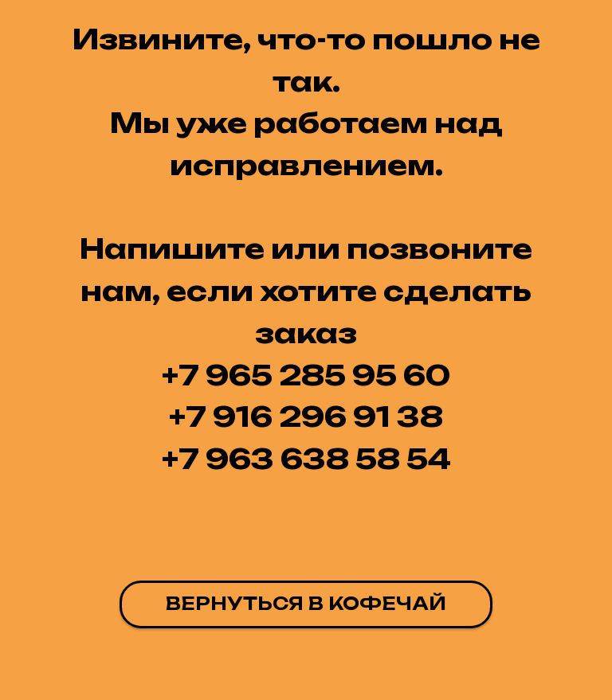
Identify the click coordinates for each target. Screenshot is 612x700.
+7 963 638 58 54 (306, 459)
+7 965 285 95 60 (306, 375)
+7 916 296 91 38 (306, 416)
